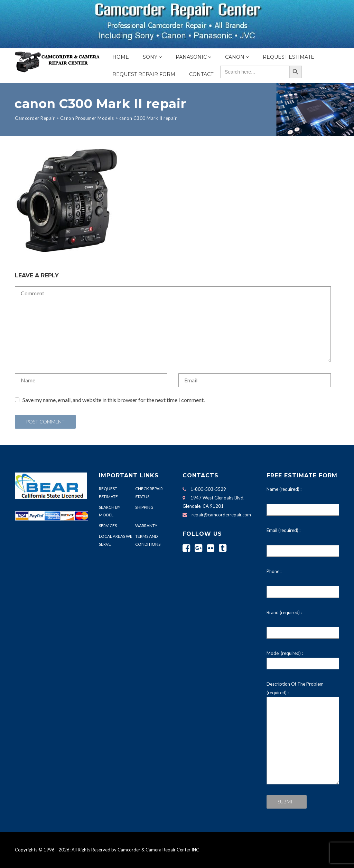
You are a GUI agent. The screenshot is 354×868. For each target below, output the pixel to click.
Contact (201, 74)
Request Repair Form (144, 74)
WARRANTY (146, 526)
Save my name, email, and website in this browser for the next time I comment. (114, 400)
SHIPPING (144, 507)
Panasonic (191, 57)
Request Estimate (288, 57)
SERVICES (108, 526)
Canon (235, 57)
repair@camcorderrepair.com (221, 515)
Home (121, 57)
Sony (150, 57)
